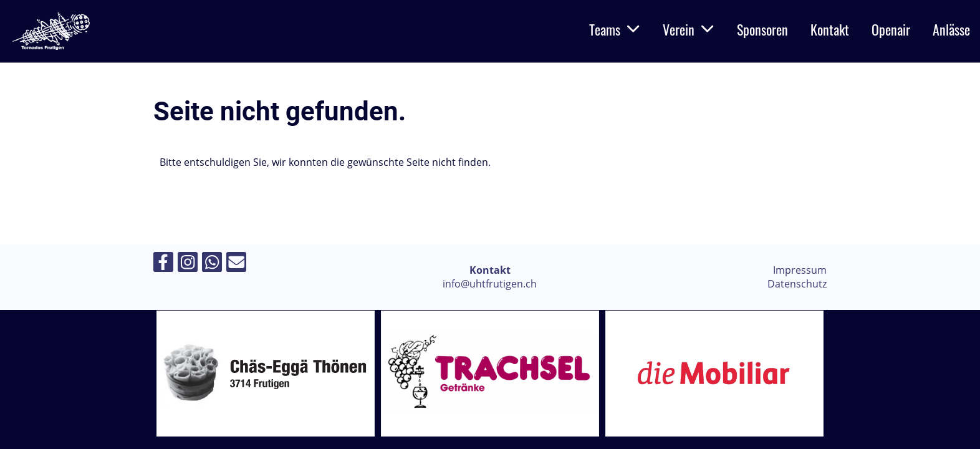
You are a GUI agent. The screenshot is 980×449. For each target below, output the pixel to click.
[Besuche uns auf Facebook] (163, 264)
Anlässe (951, 29)
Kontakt (830, 29)
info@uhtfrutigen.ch (490, 284)
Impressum (800, 270)
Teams (615, 29)
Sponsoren (762, 29)
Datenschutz (797, 284)
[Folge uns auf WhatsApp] (212, 264)
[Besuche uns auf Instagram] (188, 264)
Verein (689, 29)
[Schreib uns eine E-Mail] (236, 264)
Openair (891, 29)
